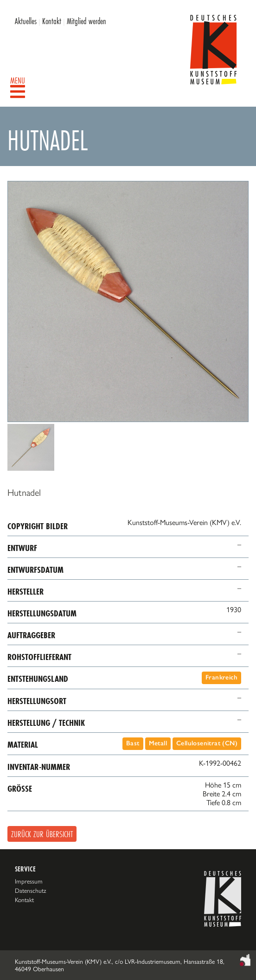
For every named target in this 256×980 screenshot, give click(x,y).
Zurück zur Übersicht (42, 834)
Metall (158, 743)
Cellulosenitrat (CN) (207, 743)
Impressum (29, 881)
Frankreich (221, 677)
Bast (133, 743)
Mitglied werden (86, 21)
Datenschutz (31, 890)
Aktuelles (26, 21)
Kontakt (52, 21)
